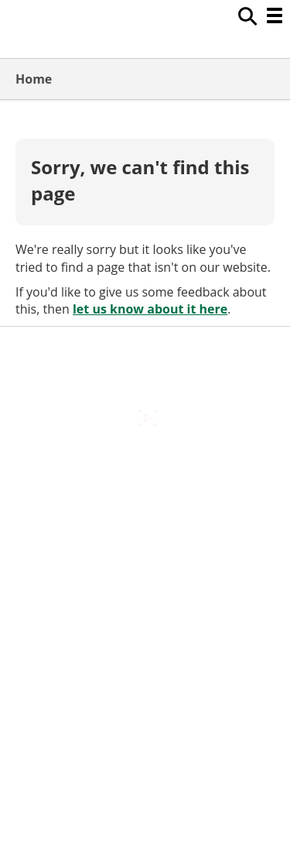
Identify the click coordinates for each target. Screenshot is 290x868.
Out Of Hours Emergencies (145, 565)
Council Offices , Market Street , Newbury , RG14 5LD (145, 640)
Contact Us (145, 500)
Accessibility (145, 467)
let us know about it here (150, 309)
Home (34, 79)
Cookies (145, 533)
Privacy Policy (145, 599)
